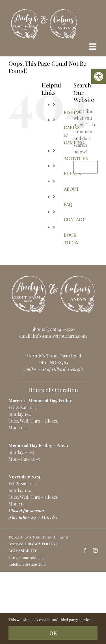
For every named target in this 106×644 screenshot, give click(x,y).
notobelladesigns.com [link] (27, 564)
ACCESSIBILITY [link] (23, 550)
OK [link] (53, 633)
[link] (99, 76)
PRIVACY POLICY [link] (40, 544)
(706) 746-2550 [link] (61, 329)
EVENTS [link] (72, 173)
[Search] (80, 167)
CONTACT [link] (74, 219)
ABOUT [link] (71, 189)
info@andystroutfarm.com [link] (60, 336)
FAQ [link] (68, 204)
